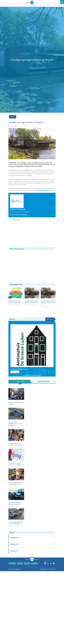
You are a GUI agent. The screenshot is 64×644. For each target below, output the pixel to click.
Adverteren (12, 563)
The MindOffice (52, 569)
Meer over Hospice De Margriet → (19, 215)
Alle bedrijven (50, 319)
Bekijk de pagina (15, 372)
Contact (20, 563)
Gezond (12, 117)
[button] (24, 375)
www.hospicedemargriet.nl (44, 190)
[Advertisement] (32, 234)
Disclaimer (34, 563)
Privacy (27, 563)
